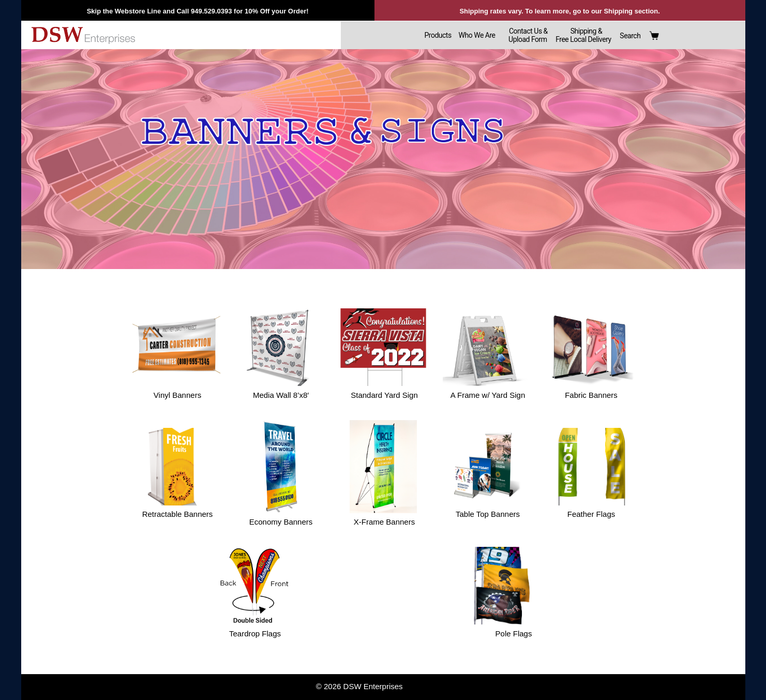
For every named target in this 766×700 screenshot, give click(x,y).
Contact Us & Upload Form (526, 35)
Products (438, 35)
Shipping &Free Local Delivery (583, 35)
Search (630, 36)
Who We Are (477, 35)
